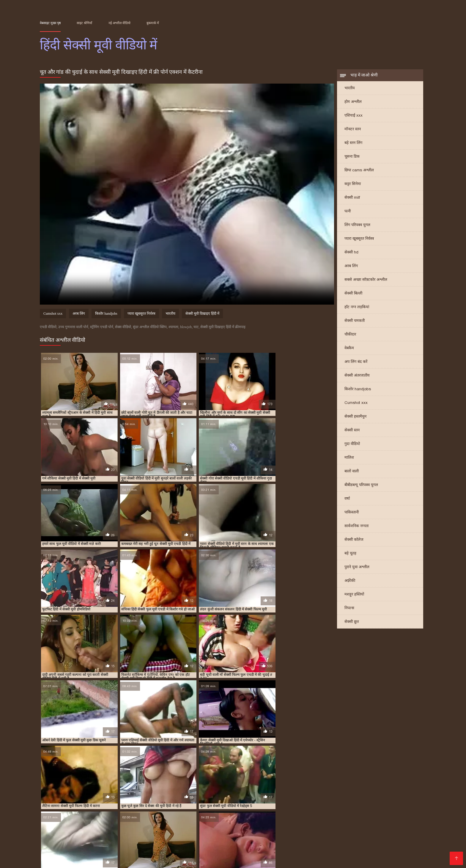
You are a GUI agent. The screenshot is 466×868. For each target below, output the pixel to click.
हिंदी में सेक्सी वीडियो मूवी (134, 816)
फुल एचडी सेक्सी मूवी (345, 855)
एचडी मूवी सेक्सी (372, 840)
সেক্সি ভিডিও (87, 836)
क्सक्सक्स (177, 855)
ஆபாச (175, 836)
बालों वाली (352, 472)
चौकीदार (350, 335)
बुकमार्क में (153, 23)
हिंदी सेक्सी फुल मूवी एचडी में (171, 816)
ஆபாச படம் (120, 860)
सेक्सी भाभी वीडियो (269, 840)
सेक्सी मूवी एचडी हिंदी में (61, 806)
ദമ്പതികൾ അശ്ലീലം (63, 826)
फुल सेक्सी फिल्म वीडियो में (166, 850)
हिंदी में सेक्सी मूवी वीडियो (401, 812)
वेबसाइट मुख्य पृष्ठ (50, 23)
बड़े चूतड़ (350, 554)
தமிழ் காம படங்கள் (111, 826)
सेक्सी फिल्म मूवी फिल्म (256, 850)
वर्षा (347, 499)
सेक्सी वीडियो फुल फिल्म (140, 831)
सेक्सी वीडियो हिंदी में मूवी (358, 809)
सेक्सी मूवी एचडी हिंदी (285, 831)
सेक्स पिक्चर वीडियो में (158, 840)
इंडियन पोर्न (197, 855)
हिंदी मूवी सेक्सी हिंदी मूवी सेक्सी (136, 855)
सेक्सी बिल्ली (353, 294)
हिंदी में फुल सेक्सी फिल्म (137, 812)
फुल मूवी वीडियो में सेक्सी (89, 803)
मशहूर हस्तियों (354, 595)
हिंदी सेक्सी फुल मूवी (306, 855)
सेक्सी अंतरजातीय (357, 376)
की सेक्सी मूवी (378, 850)
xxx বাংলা (225, 845)
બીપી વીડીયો (169, 826)
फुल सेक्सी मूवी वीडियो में (123, 803)
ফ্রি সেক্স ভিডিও (239, 836)
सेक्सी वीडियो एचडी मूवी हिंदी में (213, 809)
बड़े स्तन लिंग (353, 143)
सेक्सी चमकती (355, 321)
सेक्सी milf (352, 198)
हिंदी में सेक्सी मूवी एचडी (332, 812)
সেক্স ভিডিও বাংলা (203, 826)
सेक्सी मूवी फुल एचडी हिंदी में (242, 806)
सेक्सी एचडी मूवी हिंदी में (348, 803)
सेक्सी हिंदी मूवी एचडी (159, 845)
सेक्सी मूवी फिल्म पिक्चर (186, 831)
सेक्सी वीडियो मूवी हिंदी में (252, 809)
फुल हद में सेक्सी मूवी (187, 803)
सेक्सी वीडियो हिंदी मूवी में (323, 809)
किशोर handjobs (358, 390)
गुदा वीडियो (352, 444)
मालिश (349, 458)
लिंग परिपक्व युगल (357, 225)
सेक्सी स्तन (352, 431)
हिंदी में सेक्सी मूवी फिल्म (366, 812)
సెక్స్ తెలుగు (65, 840)
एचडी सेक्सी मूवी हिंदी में (54, 803)
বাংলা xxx (62, 836)
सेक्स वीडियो (298, 845)
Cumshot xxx (356, 403)
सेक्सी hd (351, 253)
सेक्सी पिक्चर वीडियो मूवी (261, 845)
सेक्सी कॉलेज (354, 540)
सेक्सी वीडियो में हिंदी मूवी (287, 809)
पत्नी (348, 212)
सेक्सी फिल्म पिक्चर (282, 826)
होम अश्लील (353, 102)
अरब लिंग (351, 266)
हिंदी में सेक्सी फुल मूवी (272, 812)
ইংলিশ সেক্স (140, 836)
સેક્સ (208, 860)
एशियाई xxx (354, 116)
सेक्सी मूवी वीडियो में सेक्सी (312, 806)
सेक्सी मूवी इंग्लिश (329, 845)
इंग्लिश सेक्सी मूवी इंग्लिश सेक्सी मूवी (321, 840)
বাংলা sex (144, 826)
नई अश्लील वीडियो (119, 23)
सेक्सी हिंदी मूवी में (389, 809)
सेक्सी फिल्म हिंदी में (203, 836)
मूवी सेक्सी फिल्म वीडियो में (221, 803)
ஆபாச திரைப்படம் (70, 845)
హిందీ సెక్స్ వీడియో (198, 840)
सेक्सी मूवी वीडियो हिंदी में (348, 806)
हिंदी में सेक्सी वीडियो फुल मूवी (96, 816)
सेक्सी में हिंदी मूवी (178, 809)
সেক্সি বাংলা (114, 836)
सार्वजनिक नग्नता (356, 526)
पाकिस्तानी (352, 513)
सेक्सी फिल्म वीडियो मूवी (117, 850)
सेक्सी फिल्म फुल (55, 850)
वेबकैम (349, 348)
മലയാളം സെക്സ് (231, 855)
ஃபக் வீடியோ (394, 826)
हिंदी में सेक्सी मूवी (302, 812)
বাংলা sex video (324, 831)
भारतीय (350, 88)
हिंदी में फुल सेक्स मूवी (105, 812)
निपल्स (349, 608)
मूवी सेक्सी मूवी (295, 836)
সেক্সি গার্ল (126, 840)
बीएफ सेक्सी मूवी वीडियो (115, 845)
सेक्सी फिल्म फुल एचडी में (383, 803)
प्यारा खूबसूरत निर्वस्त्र (359, 239)
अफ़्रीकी (350, 581)
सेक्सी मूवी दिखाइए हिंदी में (202, 314)
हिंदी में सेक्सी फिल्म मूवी (239, 812)
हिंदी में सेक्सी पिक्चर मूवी (204, 812)
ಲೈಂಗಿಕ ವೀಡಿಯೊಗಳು (356, 826)
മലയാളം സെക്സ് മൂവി (237, 831)
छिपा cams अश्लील (359, 171)
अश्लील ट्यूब (268, 836)
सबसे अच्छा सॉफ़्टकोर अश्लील (366, 280)
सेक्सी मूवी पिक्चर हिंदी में (170, 806)
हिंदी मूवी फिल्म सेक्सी (212, 850)
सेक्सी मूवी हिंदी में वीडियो (107, 809)
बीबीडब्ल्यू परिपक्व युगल (361, 485)
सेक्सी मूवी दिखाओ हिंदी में (133, 806)
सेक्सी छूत (352, 622)
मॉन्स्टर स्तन (353, 130)
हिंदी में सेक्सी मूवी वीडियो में (57, 816)
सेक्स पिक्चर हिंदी (269, 855)
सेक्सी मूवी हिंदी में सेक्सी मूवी (145, 809)
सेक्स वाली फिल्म (197, 845)
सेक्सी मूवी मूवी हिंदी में (277, 806)
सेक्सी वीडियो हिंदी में (86, 860)
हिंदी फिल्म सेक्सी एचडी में (71, 812)
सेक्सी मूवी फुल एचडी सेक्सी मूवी (377, 836)
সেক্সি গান (378, 855)
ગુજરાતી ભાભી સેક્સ (86, 831)
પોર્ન (394, 855)
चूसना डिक (352, 157)
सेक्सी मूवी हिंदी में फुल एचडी (70, 809)
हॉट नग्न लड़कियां (357, 307)
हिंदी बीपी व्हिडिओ (318, 826)
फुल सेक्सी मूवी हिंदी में (156, 803)
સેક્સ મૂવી (82, 850)
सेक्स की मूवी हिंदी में (289, 803)
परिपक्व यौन (251, 826)
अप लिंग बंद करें (356, 362)
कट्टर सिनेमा (353, 184)
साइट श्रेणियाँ (84, 23)
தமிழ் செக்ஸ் (230, 860)
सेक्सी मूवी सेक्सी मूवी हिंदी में (385, 806)
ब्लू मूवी (231, 826)
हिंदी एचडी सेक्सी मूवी (343, 850)
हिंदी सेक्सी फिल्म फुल (181, 860)
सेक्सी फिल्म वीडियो (96, 840)
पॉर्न (112, 831)
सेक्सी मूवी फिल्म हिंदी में (205, 806)
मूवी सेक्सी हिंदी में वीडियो (257, 803)
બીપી (159, 836)
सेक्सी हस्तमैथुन (355, 417)
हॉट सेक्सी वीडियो (406, 845)
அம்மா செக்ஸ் (234, 840)
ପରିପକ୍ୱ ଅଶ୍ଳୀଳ (328, 836)
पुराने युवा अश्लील (357, 567)
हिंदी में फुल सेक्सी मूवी (170, 812)
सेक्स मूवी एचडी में (318, 803)
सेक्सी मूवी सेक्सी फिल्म (301, 850)
